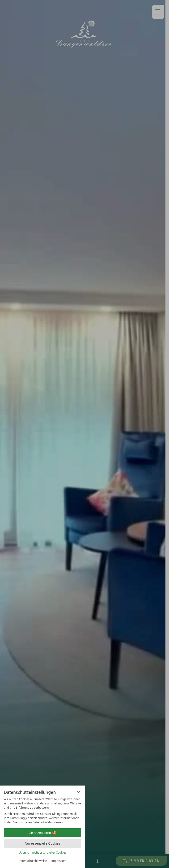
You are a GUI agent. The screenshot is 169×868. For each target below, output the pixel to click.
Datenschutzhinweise (33, 861)
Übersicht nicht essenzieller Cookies (42, 853)
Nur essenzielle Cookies (42, 843)
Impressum (59, 861)
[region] (42, 811)
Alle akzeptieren (42, 833)
